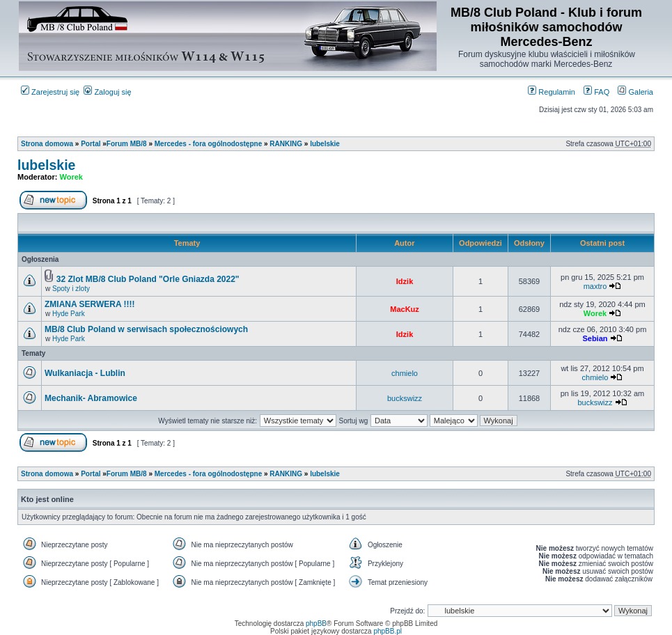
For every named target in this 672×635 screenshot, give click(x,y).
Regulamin (552, 92)
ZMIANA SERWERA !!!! (90, 304)
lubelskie (325, 144)
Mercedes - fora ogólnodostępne (208, 144)
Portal (91, 144)
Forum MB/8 (127, 144)
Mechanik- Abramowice (91, 398)
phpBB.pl (388, 631)
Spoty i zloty (71, 289)
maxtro (595, 286)
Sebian (595, 338)
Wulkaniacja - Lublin (85, 373)
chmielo (405, 373)
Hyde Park (69, 314)
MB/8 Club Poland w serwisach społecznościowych (146, 329)
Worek (71, 177)
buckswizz (405, 398)
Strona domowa (47, 144)
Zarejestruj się (50, 92)
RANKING (286, 144)
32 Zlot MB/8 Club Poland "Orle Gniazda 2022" (148, 279)
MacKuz (405, 309)
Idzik (405, 281)
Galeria (635, 92)
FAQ (596, 92)
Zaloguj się (107, 92)
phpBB (316, 624)
